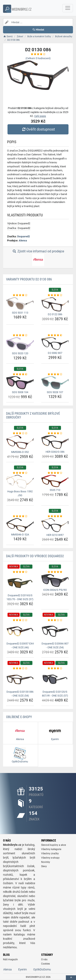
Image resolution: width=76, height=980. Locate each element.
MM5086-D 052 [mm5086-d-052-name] (20, 452)
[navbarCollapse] (68, 8)
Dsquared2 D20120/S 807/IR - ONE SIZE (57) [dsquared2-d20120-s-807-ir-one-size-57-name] (55, 694)
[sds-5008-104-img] (20, 383)
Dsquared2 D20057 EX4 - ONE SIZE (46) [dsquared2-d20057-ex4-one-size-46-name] (20, 646)
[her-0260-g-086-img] (55, 442)
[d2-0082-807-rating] (55, 335)
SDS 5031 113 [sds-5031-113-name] (20, 313)
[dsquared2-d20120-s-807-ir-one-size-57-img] (55, 679)
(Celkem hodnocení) (38, 58)
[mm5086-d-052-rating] (20, 433)
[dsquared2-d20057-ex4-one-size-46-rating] (20, 620)
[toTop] (71, 978)
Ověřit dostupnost (38, 129)
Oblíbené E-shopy (19, 717)
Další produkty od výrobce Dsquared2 (35, 556)
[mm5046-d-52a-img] (20, 525)
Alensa (23, 240)
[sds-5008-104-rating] (20, 374)
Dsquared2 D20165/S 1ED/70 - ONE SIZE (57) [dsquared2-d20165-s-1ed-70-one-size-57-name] (20, 597)
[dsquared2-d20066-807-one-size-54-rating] (55, 620)
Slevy (44, 866)
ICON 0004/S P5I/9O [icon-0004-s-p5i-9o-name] (55, 590)
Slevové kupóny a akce (54, 845)
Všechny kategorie (51, 849)
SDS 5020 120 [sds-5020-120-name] (20, 353)
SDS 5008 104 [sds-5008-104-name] (20, 392)
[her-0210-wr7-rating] (55, 516)
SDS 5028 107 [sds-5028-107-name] (55, 392)
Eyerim (22, 969)
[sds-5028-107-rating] (55, 374)
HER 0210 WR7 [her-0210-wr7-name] (55, 535)
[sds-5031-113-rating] (20, 295)
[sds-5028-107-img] (55, 383)
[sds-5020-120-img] (20, 344)
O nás (44, 959)
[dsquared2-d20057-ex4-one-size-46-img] (20, 631)
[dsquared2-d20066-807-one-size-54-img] (55, 631)
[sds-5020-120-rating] (20, 335)
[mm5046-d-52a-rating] (20, 516)
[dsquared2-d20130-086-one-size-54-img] (20, 679)
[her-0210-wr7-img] (55, 525)
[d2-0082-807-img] (55, 344)
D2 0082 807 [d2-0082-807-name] (55, 353)
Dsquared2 (24, 236)
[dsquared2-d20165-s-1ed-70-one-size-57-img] (20, 583)
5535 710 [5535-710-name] (55, 490)
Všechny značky (50, 854)
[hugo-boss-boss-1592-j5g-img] (20, 482)
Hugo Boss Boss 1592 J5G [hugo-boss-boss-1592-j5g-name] (20, 493)
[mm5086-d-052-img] (20, 442)
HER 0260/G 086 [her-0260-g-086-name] (55, 452)
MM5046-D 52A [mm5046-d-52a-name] (20, 535)
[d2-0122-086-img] (55, 304)
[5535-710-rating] (55, 473)
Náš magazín (10, 959)
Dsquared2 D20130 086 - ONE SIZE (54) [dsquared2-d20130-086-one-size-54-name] (20, 694)
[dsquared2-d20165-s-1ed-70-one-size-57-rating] (20, 572)
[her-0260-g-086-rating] (55, 433)
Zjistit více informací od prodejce (38, 258)
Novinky (46, 862)
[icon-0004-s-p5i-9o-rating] (55, 572)
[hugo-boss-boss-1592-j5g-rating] (20, 473)
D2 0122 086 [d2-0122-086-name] (55, 314)
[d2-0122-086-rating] (55, 295)
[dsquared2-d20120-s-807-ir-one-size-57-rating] (55, 668)
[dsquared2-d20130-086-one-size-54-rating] (20, 668)
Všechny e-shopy (50, 858)
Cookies (45, 964)
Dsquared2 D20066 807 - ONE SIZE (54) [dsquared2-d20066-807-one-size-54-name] (55, 646)
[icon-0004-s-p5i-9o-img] (55, 580)
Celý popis (40, 116)
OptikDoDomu (42, 969)
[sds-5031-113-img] (20, 304)
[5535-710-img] (55, 481)
